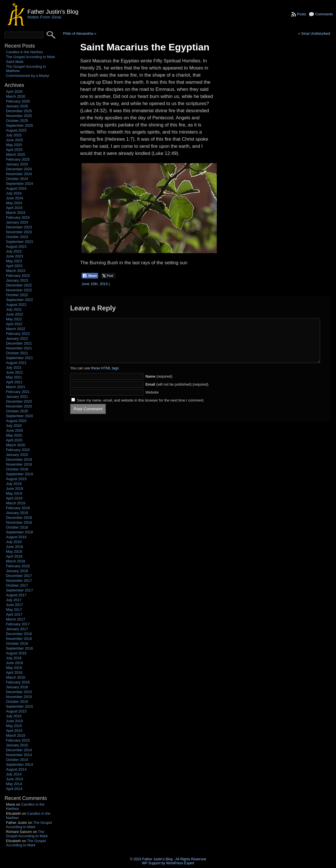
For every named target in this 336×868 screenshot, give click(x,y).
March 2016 (16, 677)
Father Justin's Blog (53, 12)
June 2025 (15, 140)
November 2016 (19, 639)
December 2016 (19, 634)
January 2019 (17, 513)
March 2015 (16, 735)
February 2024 (18, 217)
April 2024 (14, 208)
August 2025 (16, 130)
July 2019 (14, 484)
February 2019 (18, 508)
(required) (159, 385)
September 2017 (20, 590)
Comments (324, 14)
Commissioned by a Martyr (28, 76)
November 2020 (19, 406)
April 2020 (14, 440)
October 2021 (17, 353)
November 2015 (19, 697)
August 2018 (16, 537)
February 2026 (18, 101)
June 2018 (15, 547)
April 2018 (14, 556)
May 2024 (14, 203)
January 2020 (17, 455)
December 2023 (19, 227)
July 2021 (14, 368)
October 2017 (17, 585)
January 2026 (17, 106)
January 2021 (17, 397)
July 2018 (14, 542)
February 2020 (18, 450)
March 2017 (16, 619)
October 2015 (17, 702)
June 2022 (15, 314)
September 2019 (20, 474)
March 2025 (16, 154)
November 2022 (19, 290)
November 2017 (19, 581)
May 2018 (14, 551)
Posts (301, 14)
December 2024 (19, 169)
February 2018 (18, 566)
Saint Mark (15, 62)
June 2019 (15, 489)
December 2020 (19, 401)
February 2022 (18, 334)
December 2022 (19, 285)
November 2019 (19, 464)
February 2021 (18, 392)
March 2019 (16, 503)
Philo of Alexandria (78, 33)
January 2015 (17, 745)
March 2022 (16, 329)
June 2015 (15, 721)
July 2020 (14, 426)
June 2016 (15, 663)
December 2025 (19, 111)
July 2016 (14, 658)
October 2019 (17, 469)
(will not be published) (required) (177, 393)
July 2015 (14, 716)
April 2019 (14, 498)
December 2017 (19, 576)
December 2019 (19, 459)
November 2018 (19, 522)
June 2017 (15, 605)
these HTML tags (105, 377)
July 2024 (14, 193)
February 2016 (18, 682)
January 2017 (17, 629)
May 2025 (14, 145)
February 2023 (18, 276)
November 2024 (19, 174)
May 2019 (14, 493)
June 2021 (15, 372)
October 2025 (17, 121)
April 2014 (14, 789)
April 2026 (14, 92)
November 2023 (19, 232)
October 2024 (17, 179)
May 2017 (14, 610)
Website (152, 401)
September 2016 (20, 648)
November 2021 (19, 348)
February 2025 (18, 159)
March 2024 (16, 213)
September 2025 (20, 125)
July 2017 (14, 600)
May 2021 (14, 377)
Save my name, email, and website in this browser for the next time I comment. (140, 409)
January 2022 (17, 338)
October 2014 (17, 760)
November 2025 (19, 116)
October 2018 (17, 527)
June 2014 (15, 779)
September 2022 (20, 300)
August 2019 (16, 479)
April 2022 (14, 324)
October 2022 (17, 295)
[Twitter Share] (108, 276)
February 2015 (18, 740)
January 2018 (17, 571)
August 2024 (16, 188)
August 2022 (16, 305)
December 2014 (19, 750)
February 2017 (18, 624)
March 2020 (16, 445)
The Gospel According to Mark (31, 57)
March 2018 (16, 561)
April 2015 (14, 731)
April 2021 (14, 382)
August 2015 (16, 711)
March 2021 (16, 387)
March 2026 (16, 96)
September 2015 (20, 706)
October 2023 (17, 237)
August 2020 (16, 421)
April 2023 (14, 266)
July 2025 (14, 135)
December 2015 (19, 692)
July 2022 (14, 309)
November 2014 (19, 755)
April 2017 (14, 614)
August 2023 (16, 246)
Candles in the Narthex (25, 52)
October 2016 (17, 643)
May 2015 (14, 726)
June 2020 (15, 430)
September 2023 (20, 242)
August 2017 (16, 595)
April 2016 (14, 673)
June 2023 (15, 256)
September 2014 (20, 764)
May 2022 (14, 319)
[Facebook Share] (90, 276)
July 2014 (14, 774)
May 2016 (14, 668)
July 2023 (14, 251)
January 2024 (17, 222)
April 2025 (14, 150)
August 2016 (16, 653)
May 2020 (14, 435)
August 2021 (16, 363)
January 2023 (17, 280)
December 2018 (19, 518)
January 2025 (17, 164)
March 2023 (16, 271)
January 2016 (17, 687)
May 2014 (14, 784)
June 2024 (15, 198)
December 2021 (19, 343)
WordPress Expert (180, 863)
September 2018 (20, 532)
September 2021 (20, 358)
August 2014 (16, 769)
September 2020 (20, 416)
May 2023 (14, 261)
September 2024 (20, 184)
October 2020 (17, 411)
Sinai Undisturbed (316, 33)
